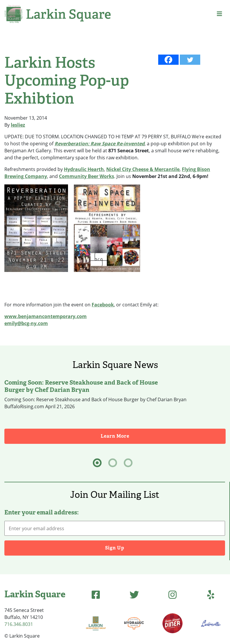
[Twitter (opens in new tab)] (134, 595)
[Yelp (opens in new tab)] (211, 595)
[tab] (97, 463)
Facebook (103, 305)
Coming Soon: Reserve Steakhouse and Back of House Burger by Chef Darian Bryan (81, 386)
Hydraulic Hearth (84, 169)
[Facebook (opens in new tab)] (96, 595)
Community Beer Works (87, 176)
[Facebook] (168, 60)
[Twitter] (190, 60)
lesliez (18, 125)
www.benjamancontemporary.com (46, 316)
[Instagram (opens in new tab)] (172, 595)
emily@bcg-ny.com (26, 323)
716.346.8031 (19, 624)
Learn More (163, 436)
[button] (219, 14)
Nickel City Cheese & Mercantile (143, 169)
